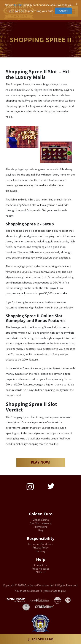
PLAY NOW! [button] (41, 462)
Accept (63, 11)
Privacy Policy (41, 548)
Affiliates (41, 572)
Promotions (41, 527)
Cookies (19, 5)
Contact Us (40, 565)
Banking (40, 551)
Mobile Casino (41, 520)
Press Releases (40, 569)
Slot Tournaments (40, 523)
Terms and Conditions (40, 544)
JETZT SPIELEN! (41, 639)
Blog (41, 530)
